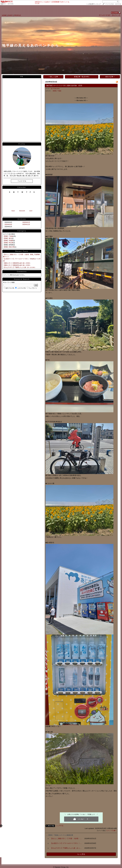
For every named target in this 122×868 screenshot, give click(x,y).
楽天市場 (118, 4)
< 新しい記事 (53, 77)
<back (13, 211)
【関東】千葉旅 (8, 236)
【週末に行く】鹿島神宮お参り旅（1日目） (17, 265)
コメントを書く (111, 831)
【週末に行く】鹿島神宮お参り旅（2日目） (17, 263)
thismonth (22, 211)
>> (93, 4)
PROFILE (17, 15)
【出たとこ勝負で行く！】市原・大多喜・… (66, 838)
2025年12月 (26, 224)
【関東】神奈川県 (9, 247)
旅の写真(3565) (55, 89)
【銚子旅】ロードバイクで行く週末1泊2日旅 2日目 (64, 86)
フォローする (22, 181)
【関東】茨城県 (8, 241)
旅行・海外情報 (8, 4)
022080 (115, 13)
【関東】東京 (7, 238)
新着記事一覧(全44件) (82, 77)
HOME (4, 15)
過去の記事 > (110, 77)
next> (31, 211)
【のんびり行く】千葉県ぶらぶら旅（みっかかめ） (20, 267)
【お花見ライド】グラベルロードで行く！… (66, 843)
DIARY (10, 15)
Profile (22, 144)
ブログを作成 (109, 4)
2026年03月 (8, 224)
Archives (22, 219)
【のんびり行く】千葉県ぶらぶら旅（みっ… (66, 848)
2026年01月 (26, 222)
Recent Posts (22, 251)
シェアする (60, 826)
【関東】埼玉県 (8, 243)
